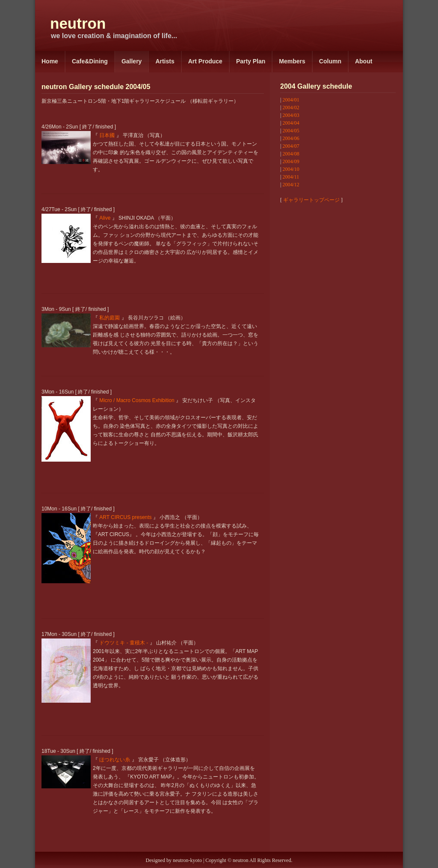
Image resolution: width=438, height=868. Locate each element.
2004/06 (291, 138)
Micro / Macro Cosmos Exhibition (137, 400)
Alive (105, 218)
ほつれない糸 (115, 760)
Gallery (132, 61)
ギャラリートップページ (311, 200)
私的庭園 (109, 318)
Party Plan (251, 61)
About (364, 61)
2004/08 (291, 154)
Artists (165, 61)
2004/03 (291, 115)
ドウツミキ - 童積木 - (124, 643)
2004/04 (291, 123)
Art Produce (205, 61)
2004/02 (291, 107)
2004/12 (291, 185)
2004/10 (291, 169)
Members (292, 61)
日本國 (107, 135)
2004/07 (291, 146)
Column (330, 61)
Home (50, 61)
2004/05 (291, 131)
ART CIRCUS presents (125, 517)
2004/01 (291, 100)
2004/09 (291, 161)
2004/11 (291, 177)
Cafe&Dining (90, 61)
